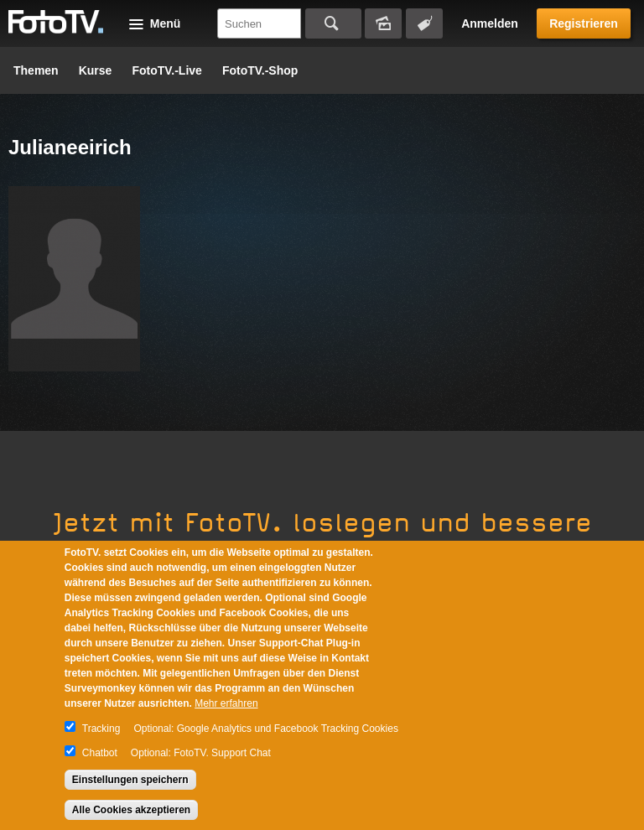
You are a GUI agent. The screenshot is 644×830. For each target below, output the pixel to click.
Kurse (96, 70)
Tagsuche (424, 23)
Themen (36, 70)
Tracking (101, 729)
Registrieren (584, 23)
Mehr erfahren (226, 703)
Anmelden (490, 23)
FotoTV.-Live (167, 70)
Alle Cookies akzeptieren (131, 810)
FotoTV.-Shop (260, 70)
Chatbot (100, 753)
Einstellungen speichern (130, 780)
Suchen (333, 23)
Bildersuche (383, 23)
